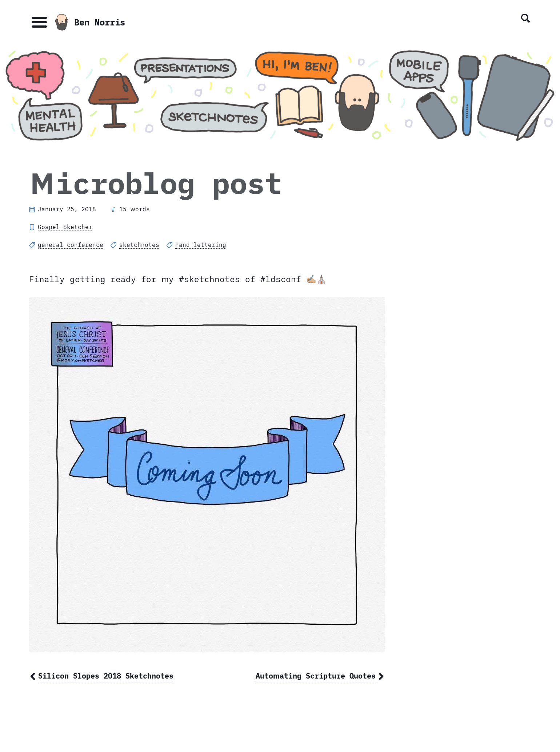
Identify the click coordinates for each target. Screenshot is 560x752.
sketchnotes (139, 245)
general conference (71, 245)
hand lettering (201, 245)
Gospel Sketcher (65, 227)
